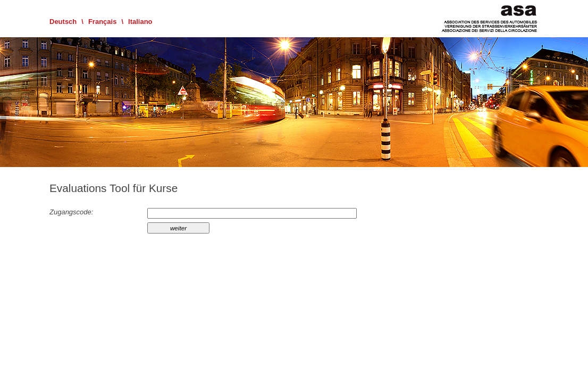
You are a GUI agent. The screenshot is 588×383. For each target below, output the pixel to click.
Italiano (140, 22)
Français (102, 22)
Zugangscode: (71, 212)
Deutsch (63, 22)
